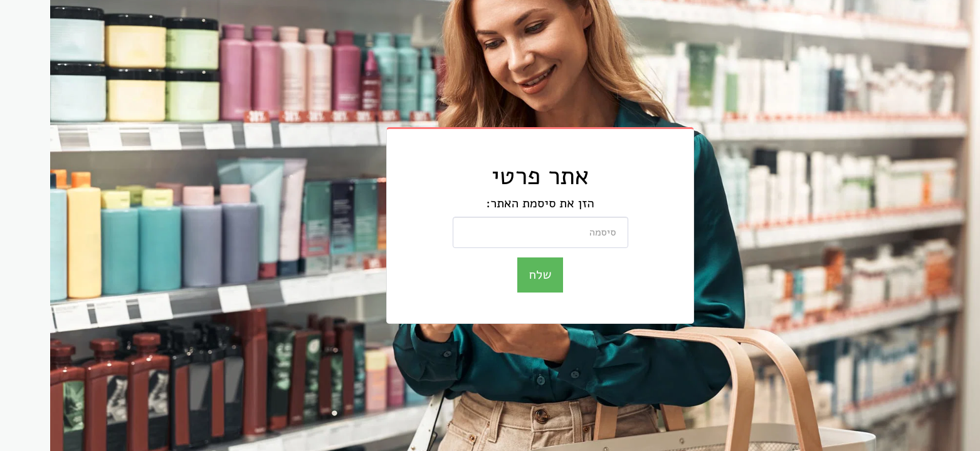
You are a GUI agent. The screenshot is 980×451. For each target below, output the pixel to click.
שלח (490, 274)
